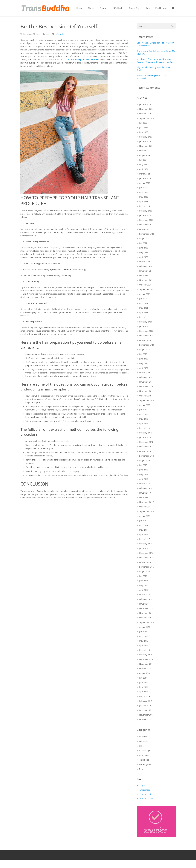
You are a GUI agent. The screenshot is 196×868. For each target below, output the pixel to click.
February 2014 (146, 701)
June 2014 (144, 682)
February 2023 (146, 211)
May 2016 (144, 585)
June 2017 (144, 525)
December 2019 (146, 386)
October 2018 (145, 451)
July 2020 (143, 354)
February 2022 (146, 266)
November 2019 (146, 391)
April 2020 (144, 368)
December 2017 (146, 497)
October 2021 (145, 285)
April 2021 (144, 312)
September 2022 (147, 234)
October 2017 (145, 507)
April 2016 (144, 590)
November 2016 (146, 558)
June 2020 (144, 359)
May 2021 (144, 308)
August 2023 (145, 183)
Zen (141, 769)
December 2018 (146, 442)
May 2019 (144, 419)
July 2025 (143, 123)
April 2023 (144, 201)
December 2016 (146, 553)
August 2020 (145, 349)
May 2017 (144, 530)
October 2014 (145, 669)
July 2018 (143, 465)
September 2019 (147, 400)
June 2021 (144, 303)
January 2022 (145, 271)
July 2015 (143, 632)
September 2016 (147, 567)
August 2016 (145, 571)
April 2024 (144, 169)
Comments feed (147, 794)
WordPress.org (146, 799)
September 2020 (147, 345)
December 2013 (146, 710)
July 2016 (143, 576)
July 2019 (143, 410)
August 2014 (145, 673)
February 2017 (146, 544)
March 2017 (144, 539)
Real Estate (144, 755)
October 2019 (145, 396)
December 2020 (146, 331)
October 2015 (145, 618)
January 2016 (145, 604)
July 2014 (143, 678)
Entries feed (145, 790)
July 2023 (143, 188)
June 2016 (144, 581)
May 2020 (144, 363)
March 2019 (144, 428)
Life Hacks (60, 34)
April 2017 (144, 534)
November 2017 (146, 502)
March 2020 (144, 373)
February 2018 (146, 488)
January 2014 (145, 706)
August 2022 (145, 238)
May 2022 (144, 252)
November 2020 (146, 336)
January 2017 (145, 548)
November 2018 (146, 447)
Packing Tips (145, 751)
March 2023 (144, 206)
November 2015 (146, 613)
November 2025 (146, 109)
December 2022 (146, 220)
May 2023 (144, 197)
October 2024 (145, 151)
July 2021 (143, 299)
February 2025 (146, 137)
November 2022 (146, 225)
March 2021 (144, 317)
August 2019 (145, 405)
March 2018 (144, 484)
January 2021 (145, 326)
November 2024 (146, 146)
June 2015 (144, 636)
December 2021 (146, 275)
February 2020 (146, 377)
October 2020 (145, 340)
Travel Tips (144, 760)
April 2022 (144, 257)
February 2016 (146, 599)
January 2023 (145, 215)
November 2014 (146, 664)
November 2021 (146, 280)
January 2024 (145, 178)
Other (142, 746)
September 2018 (147, 456)
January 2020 (145, 382)
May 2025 (144, 132)
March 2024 (144, 174)
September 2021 (147, 289)
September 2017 (147, 511)
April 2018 (144, 479)
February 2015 (146, 655)
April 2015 (144, 645)
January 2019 (145, 437)
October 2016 (145, 562)
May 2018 (144, 474)
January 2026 (145, 104)
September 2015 (147, 622)
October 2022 (145, 229)
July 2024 (143, 160)
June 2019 (144, 414)
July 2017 (143, 521)
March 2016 (144, 595)
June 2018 (144, 470)
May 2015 (144, 641)
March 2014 (144, 696)
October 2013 (145, 719)
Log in (143, 786)
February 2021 (146, 322)
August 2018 (145, 460)
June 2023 (144, 192)
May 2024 (144, 165)
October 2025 (145, 114)
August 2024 (145, 155)
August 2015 (145, 627)
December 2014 (146, 659)
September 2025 (147, 118)
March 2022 (144, 262)
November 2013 (146, 715)
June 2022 (144, 248)
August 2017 (145, 516)
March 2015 (144, 650)
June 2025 (144, 128)
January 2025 (145, 141)
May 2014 (144, 687)
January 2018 (145, 493)
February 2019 (146, 433)
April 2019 (144, 423)
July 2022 (143, 243)
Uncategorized (146, 764)
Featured (143, 737)
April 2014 (144, 692)
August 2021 (145, 294)
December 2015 (146, 608)
